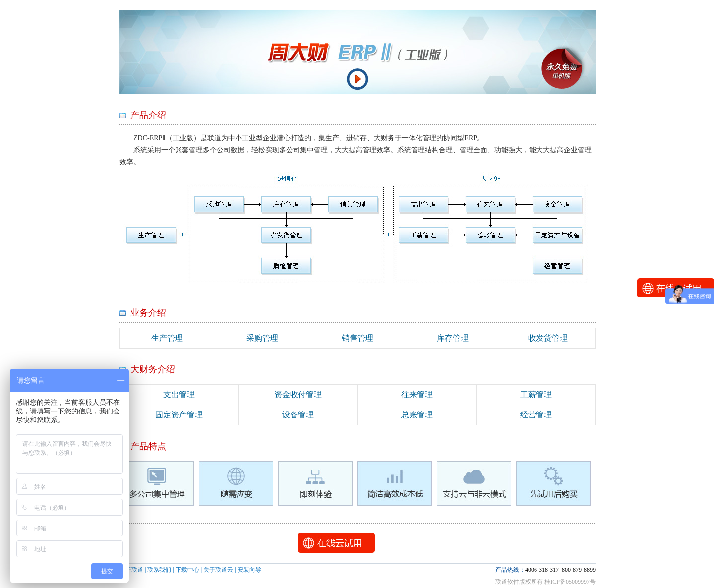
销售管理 (357, 338)
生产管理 (167, 338)
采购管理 (262, 338)
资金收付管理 (298, 394)
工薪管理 (536, 394)
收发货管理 (548, 338)
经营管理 (536, 415)
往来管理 (417, 394)
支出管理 (179, 394)
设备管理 (298, 415)
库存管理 (453, 338)
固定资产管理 (179, 415)
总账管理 (417, 415)
